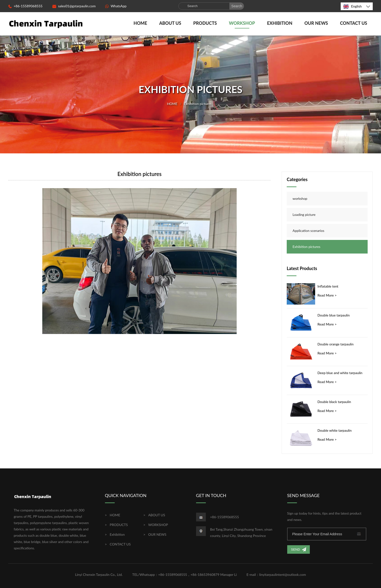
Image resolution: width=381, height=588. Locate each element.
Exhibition (280, 23)
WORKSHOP (242, 23)
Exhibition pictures (198, 103)
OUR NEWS (316, 23)
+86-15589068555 (25, 6)
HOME (140, 23)
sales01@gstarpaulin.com (74, 6)
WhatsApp (116, 6)
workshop (300, 198)
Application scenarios (308, 231)
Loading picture (304, 215)
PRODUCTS (205, 23)
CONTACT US (354, 23)
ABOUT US (170, 23)
